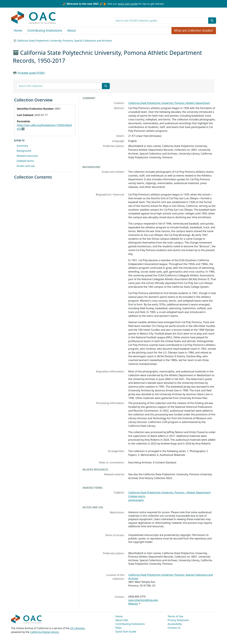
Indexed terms (25, 161)
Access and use (26, 166)
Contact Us (174, 628)
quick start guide (128, 4)
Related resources (27, 156)
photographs (136, 500)
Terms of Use (175, 616)
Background (24, 151)
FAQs (118, 628)
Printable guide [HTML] (31, 73)
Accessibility (175, 624)
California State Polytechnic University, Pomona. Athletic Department (169, 103)
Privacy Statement (178, 620)
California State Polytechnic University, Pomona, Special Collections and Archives (64, 41)
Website (133, 604)
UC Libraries (77, 628)
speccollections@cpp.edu (143, 600)
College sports (137, 496)
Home (18, 30)
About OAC (122, 620)
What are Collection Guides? (194, 30)
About (72, 30)
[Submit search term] (212, 21)
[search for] (161, 21)
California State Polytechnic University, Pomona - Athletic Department (169, 492)
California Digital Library (44, 632)
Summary (22, 146)
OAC (34, 18)
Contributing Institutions (45, 30)
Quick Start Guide (126, 632)
